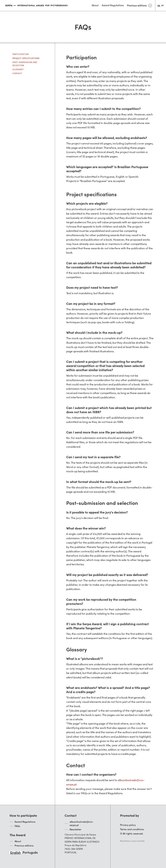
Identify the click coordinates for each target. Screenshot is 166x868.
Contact (17, 73)
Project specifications (26, 58)
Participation (21, 54)
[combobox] (159, 6)
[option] (163, 6)
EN (159, 6)
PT (163, 6)
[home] (37, 6)
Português (30, 852)
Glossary (18, 69)
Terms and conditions (132, 829)
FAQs (17, 826)
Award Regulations (25, 822)
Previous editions (24, 845)
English (16, 852)
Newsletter (75, 829)
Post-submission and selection (25, 64)
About (18, 841)
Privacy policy (128, 825)
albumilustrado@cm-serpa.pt (81, 823)
